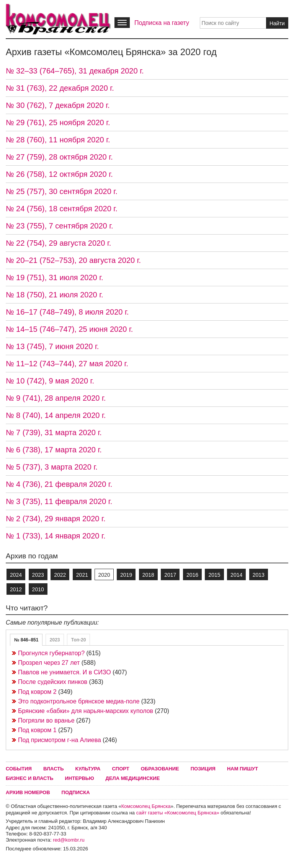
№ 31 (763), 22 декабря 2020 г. (60, 88)
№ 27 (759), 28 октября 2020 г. (59, 157)
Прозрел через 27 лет (49, 663)
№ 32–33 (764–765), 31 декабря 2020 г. (75, 71)
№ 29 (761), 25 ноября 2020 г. (58, 122)
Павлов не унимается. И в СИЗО (65, 672)
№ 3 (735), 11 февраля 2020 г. (59, 501)
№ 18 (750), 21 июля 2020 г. (55, 295)
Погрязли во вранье (46, 720)
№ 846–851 (26, 640)
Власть (54, 769)
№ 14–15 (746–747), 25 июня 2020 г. (69, 329)
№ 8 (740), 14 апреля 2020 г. (56, 415)
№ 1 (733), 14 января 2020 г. (56, 536)
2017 (170, 575)
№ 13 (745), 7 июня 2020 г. (52, 346)
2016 (192, 575)
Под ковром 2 (37, 692)
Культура (88, 769)
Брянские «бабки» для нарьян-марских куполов (86, 711)
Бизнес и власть (29, 778)
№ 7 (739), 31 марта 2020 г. (54, 432)
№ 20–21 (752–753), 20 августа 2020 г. (73, 260)
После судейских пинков (53, 682)
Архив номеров (28, 792)
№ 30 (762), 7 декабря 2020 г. (58, 105)
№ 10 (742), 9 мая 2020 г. (50, 381)
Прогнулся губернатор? (51, 653)
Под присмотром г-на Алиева (60, 740)
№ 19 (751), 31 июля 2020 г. (55, 277)
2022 (60, 575)
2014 (236, 575)
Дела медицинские (133, 778)
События (19, 769)
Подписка (76, 792)
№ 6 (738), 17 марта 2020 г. (54, 450)
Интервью (79, 778)
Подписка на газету (162, 23)
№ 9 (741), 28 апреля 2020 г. (56, 398)
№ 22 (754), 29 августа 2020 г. (58, 243)
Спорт (120, 769)
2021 (82, 575)
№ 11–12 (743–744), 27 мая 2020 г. (67, 364)
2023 (38, 575)
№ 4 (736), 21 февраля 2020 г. (59, 484)
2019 (126, 575)
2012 (16, 589)
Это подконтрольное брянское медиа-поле (79, 701)
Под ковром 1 (37, 730)
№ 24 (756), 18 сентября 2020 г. (62, 209)
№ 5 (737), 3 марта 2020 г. (52, 467)
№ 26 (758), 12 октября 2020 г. (59, 174)
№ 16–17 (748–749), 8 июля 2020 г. (67, 312)
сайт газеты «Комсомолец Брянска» (178, 813)
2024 (16, 575)
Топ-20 (79, 640)
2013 (259, 575)
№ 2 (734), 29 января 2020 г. (56, 519)
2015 (214, 575)
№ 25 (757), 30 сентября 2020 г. (62, 191)
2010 (38, 589)
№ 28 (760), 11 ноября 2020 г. (58, 140)
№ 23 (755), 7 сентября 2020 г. (60, 226)
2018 (148, 575)
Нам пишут (243, 769)
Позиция (203, 769)
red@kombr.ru (69, 840)
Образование (160, 769)
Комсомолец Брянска (146, 806)
